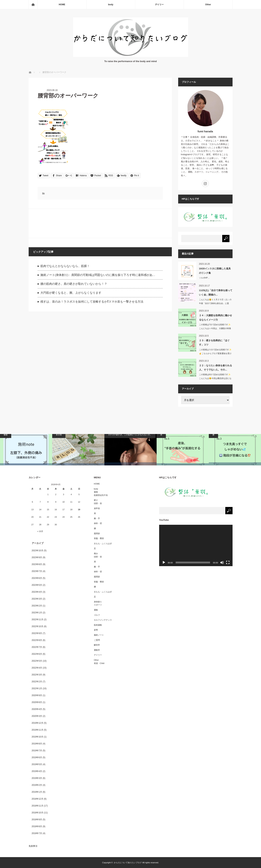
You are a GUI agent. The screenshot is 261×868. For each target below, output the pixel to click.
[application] (196, 545)
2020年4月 (37, 709)
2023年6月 (37, 578)
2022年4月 (37, 668)
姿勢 (96, 630)
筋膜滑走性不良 (101, 495)
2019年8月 (37, 744)
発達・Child (99, 663)
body (111, 5)
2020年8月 (37, 702)
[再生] (164, 563)
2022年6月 (37, 654)
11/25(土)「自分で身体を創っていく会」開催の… (216, 292)
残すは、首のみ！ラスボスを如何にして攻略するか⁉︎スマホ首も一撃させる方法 (92, 302)
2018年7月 (37, 833)
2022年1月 (37, 688)
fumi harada (205, 131)
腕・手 (97, 518)
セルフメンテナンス (103, 620)
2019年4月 (37, 771)
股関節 (97, 533)
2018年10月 (38, 813)
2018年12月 (38, 799)
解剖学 (97, 645)
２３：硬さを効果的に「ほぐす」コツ (214, 343)
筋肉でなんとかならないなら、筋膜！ (65, 266)
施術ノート (99, 635)
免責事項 (33, 846)
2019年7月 (37, 751)
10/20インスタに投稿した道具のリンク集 (215, 271)
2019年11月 (38, 730)
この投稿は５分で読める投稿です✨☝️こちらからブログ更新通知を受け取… (215, 353)
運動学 (97, 650)
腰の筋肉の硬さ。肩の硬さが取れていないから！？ (74, 284)
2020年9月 (37, 695)
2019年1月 (37, 792)
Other (208, 5)
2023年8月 (37, 564)
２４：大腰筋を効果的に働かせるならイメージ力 (216, 317)
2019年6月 (37, 757)
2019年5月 (37, 764)
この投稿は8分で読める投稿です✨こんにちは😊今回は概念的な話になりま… (215, 378)
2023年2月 (37, 606)
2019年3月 (37, 778)
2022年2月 (37, 682)
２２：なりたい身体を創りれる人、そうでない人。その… (216, 368)
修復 (96, 492)
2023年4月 (37, 592)
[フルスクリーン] (228, 563)
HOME (62, 5)
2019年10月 (38, 737)
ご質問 (97, 640)
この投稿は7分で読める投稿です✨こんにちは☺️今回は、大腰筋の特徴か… (215, 328)
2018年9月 (37, 820)
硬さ (96, 500)
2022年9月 (37, 633)
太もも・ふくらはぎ (103, 543)
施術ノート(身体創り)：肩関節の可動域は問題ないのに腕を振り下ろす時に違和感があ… (98, 275)
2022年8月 (37, 640)
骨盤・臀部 (99, 538)
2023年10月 (38, 551)
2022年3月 (37, 675)
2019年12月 (38, 723)
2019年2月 (37, 785)
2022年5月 (37, 661)
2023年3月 (37, 599)
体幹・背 (98, 523)
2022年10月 (38, 626)
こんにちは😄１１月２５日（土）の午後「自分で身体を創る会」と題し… (215, 303)
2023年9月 (37, 557)
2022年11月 (38, 620)
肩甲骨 (97, 508)
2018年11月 (38, 806)
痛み (96, 553)
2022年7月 (37, 647)
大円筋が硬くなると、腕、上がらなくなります (71, 293)
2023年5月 (37, 585)
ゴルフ (97, 615)
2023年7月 (37, 571)
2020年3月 (37, 716)
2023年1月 (37, 613)
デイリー (159, 5)
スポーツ (98, 605)
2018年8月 (37, 826)
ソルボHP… (204, 278)
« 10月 (40, 531)
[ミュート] (222, 563)
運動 (96, 610)
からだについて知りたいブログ (128, 863)
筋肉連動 (98, 625)
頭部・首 (98, 503)
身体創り (98, 602)
